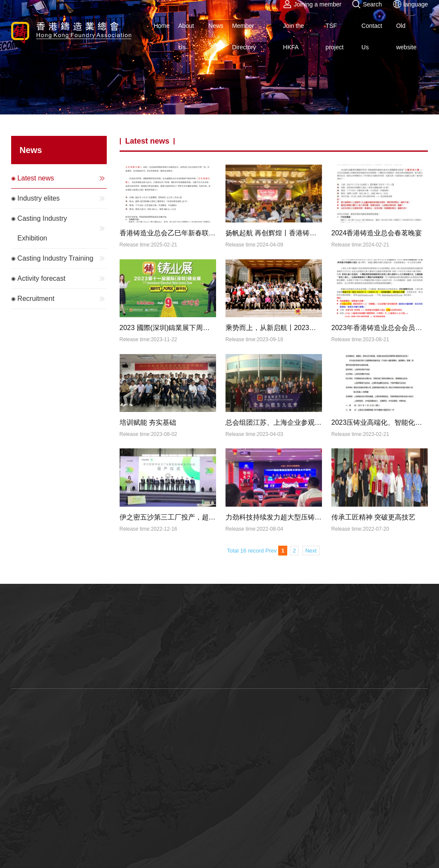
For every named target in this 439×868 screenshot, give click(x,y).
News (216, 26)
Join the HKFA (293, 36)
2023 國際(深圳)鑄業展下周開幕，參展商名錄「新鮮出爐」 (168, 328)
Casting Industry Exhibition (62, 228)
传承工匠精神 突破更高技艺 (373, 517)
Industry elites (62, 198)
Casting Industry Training (62, 258)
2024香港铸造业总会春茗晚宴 (377, 233)
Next (311, 551)
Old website (406, 36)
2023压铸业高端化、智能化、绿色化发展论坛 (380, 422)
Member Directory (244, 36)
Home (161, 26)
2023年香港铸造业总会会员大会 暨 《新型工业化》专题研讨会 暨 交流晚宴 (380, 328)
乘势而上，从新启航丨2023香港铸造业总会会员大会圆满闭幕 (274, 328)
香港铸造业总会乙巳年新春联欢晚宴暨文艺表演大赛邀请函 (168, 233)
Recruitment (62, 299)
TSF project (334, 36)
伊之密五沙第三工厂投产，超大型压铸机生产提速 (168, 517)
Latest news (62, 178)
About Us (186, 36)
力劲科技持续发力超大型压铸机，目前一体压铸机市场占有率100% (274, 517)
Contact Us (372, 36)
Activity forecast (62, 279)
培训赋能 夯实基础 (148, 422)
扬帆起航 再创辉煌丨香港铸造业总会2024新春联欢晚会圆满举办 (274, 233)
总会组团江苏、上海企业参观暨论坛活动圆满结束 (274, 422)
